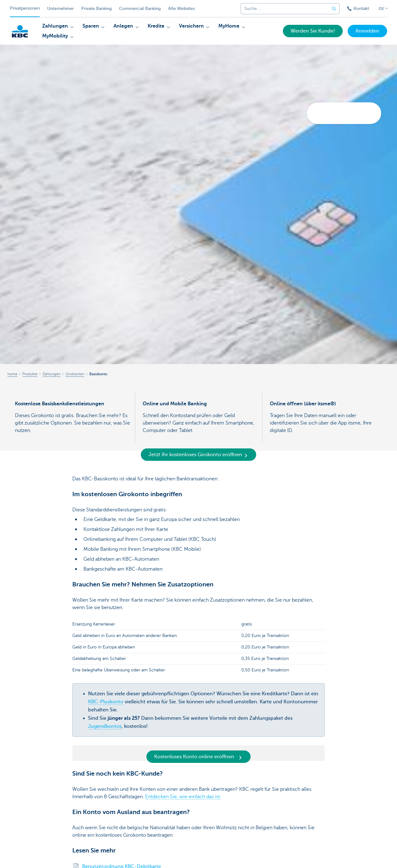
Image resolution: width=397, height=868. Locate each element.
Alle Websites (181, 9)
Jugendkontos (105, 726)
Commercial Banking (140, 9)
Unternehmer (60, 9)
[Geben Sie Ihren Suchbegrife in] (334, 9)
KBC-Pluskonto (106, 702)
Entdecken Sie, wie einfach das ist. (183, 797)
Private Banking (96, 9)
